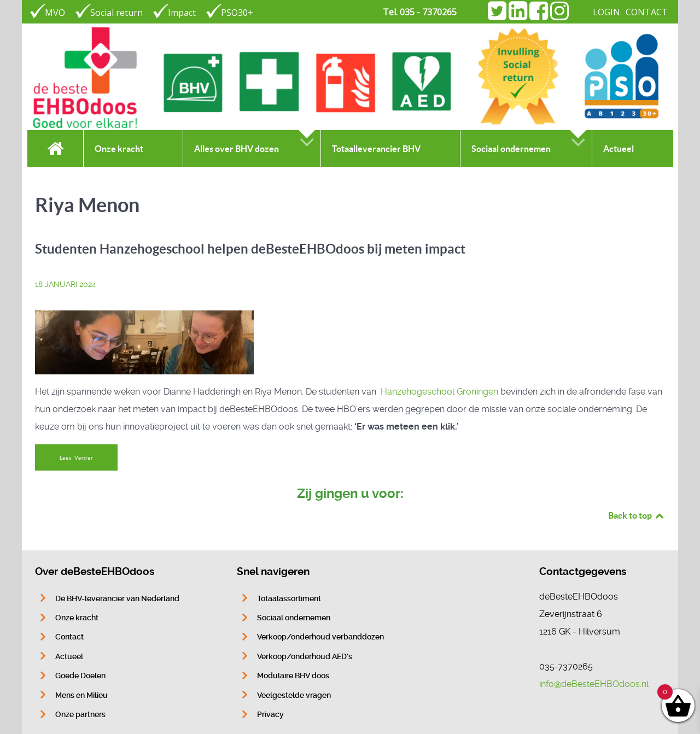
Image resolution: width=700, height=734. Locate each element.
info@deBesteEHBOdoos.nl (594, 684)
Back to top (637, 515)
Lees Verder (77, 458)
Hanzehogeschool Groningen (439, 392)
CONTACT (647, 12)
